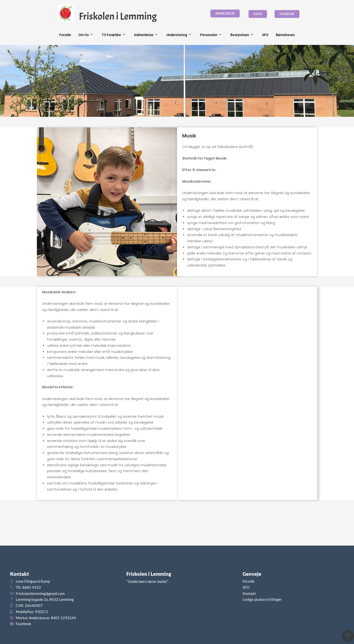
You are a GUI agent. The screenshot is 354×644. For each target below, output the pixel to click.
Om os (86, 35)
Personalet (211, 35)
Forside (65, 35)
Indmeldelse (146, 35)
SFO (265, 35)
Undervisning (179, 35)
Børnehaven (285, 35)
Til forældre (113, 35)
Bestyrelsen (242, 35)
